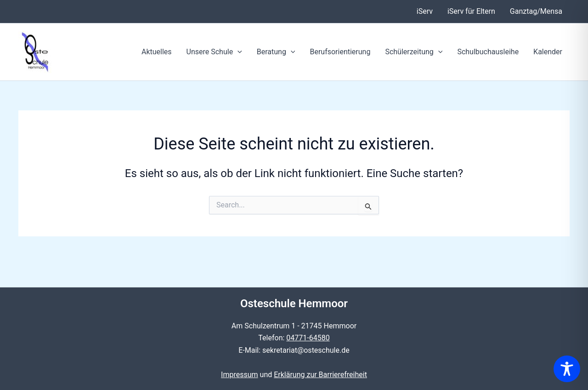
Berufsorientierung (340, 52)
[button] (237, 52)
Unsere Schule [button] (214, 52)
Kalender (548, 52)
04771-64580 (308, 338)
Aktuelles (157, 52)
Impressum (240, 375)
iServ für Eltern (471, 11)
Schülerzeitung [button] (414, 52)
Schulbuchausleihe (488, 52)
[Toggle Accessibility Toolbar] (567, 369)
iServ (425, 11)
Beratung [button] (276, 52)
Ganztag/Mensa (536, 11)
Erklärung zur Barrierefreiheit (320, 375)
